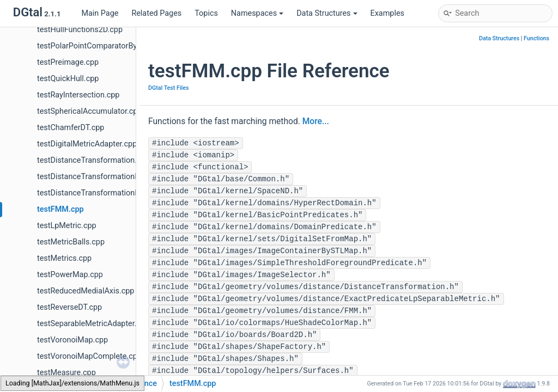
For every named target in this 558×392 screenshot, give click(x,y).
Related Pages (156, 13)
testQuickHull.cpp (68, 79)
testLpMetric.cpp (67, 226)
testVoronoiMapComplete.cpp (89, 356)
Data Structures (327, 13)
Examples (387, 13)
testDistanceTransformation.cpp (93, 160)
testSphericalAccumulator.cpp (89, 111)
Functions (536, 38)
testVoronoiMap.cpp (72, 340)
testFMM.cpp (60, 209)
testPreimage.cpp (68, 62)
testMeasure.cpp (66, 373)
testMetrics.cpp (64, 258)
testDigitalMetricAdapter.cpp (87, 144)
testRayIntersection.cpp (78, 95)
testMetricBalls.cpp (71, 242)
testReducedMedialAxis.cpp (86, 291)
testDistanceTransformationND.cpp (99, 193)
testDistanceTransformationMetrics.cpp (107, 177)
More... (316, 121)
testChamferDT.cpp (71, 128)
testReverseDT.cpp (69, 307)
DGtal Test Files (169, 88)
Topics (206, 13)
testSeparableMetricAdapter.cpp (93, 324)
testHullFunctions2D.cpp (80, 30)
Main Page (100, 13)
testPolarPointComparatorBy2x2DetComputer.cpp (124, 46)
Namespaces (257, 13)
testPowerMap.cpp (70, 275)
